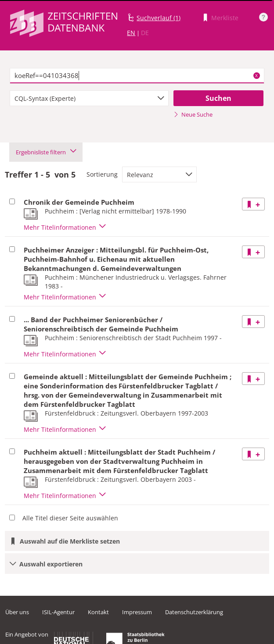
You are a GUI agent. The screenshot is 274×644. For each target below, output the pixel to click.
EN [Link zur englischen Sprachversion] (131, 33)
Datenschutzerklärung (194, 612)
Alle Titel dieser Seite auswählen (70, 518)
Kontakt (98, 612)
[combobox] (89, 98)
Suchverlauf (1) (159, 18)
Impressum (137, 612)
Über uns (17, 612)
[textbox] (137, 76)
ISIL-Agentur (58, 612)
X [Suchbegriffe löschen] (256, 75)
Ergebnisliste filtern (46, 152)
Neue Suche (193, 114)
